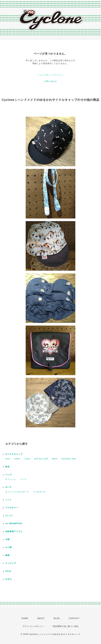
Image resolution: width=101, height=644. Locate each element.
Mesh (55, 459)
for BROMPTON (14, 524)
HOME (25, 618)
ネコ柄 (9, 547)
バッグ (9, 475)
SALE (8, 571)
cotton (17, 459)
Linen (27, 459)
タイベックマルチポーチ (17, 492)
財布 (7, 467)
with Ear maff (41, 459)
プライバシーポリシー (33, 626)
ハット (9, 500)
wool (8, 459)
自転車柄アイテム (14, 531)
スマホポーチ (39, 492)
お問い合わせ (50, 81)
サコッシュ (11, 479)
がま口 (9, 579)
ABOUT (41, 618)
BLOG (57, 618)
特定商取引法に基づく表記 (66, 626)
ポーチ (9, 487)
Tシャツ (9, 516)
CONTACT (74, 618)
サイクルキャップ (14, 454)
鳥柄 (7, 555)
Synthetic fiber (69, 459)
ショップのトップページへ (50, 75)
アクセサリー (12, 508)
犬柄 (7, 539)
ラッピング (11, 563)
